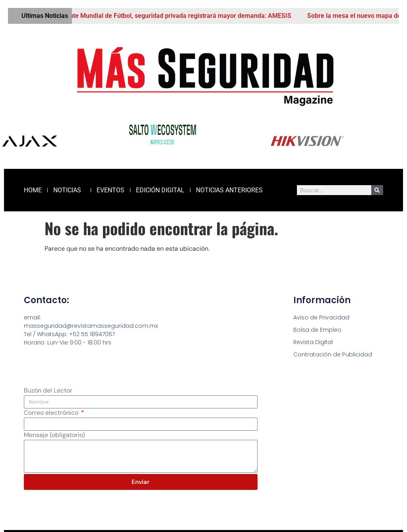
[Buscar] (377, 190)
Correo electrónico (52, 413)
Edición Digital (160, 190)
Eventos (110, 190)
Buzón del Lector (48, 391)
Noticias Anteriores (229, 190)
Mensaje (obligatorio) (54, 435)
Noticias (69, 190)
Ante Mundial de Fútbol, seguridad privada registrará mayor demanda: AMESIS (183, 16)
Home (33, 190)
